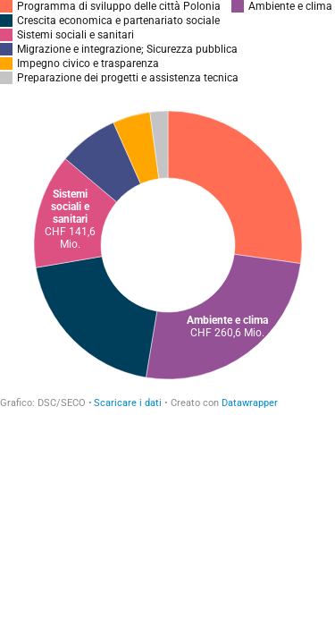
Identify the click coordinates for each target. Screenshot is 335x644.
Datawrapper (250, 403)
